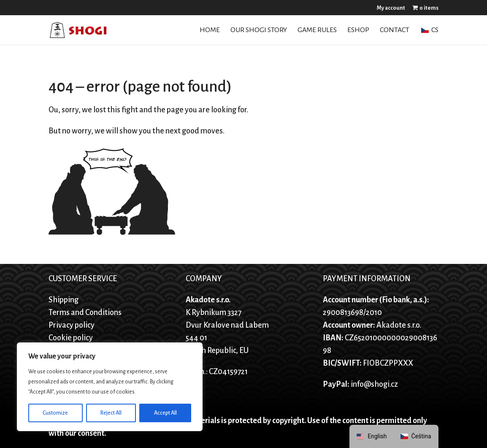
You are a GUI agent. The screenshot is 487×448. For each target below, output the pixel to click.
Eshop (358, 30)
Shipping (64, 300)
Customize (55, 413)
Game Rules (317, 30)
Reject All (111, 413)
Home (210, 30)
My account (391, 8)
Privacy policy (72, 325)
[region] (110, 387)
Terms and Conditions (85, 312)
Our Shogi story (259, 30)
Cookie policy (71, 338)
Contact (395, 30)
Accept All (165, 413)
